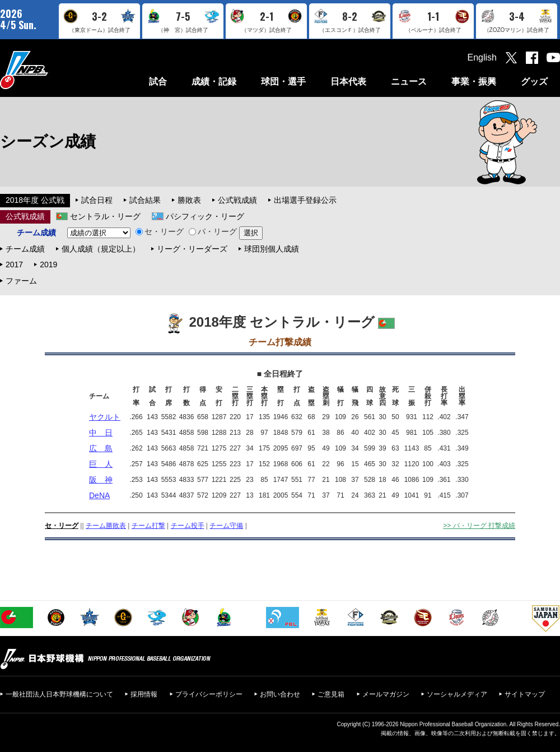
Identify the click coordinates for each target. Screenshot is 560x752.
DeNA (99, 495)
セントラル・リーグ (105, 216)
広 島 (101, 448)
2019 (48, 264)
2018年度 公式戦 (35, 200)
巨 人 (101, 464)
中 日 (101, 433)
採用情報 (144, 694)
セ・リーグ (160, 231)
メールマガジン (386, 694)
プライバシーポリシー (209, 694)
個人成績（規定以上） (101, 249)
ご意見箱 (331, 694)
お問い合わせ (280, 694)
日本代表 (348, 82)
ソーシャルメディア (457, 694)
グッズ (534, 82)
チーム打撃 (148, 526)
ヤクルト (105, 417)
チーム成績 (25, 249)
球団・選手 (283, 82)
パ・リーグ (213, 231)
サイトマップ (525, 694)
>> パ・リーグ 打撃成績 (479, 526)
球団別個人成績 (272, 249)
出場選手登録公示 (305, 200)
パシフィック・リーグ (205, 216)
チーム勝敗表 (106, 526)
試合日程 (97, 200)
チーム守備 (226, 526)
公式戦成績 (237, 200)
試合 (158, 82)
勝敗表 (189, 200)
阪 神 (101, 480)
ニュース (409, 82)
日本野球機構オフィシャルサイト (52, 70)
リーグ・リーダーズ (192, 249)
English (482, 57)
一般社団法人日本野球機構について (59, 694)
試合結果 (145, 200)
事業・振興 (474, 82)
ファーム (21, 281)
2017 (14, 264)
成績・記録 (214, 82)
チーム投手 (188, 526)
